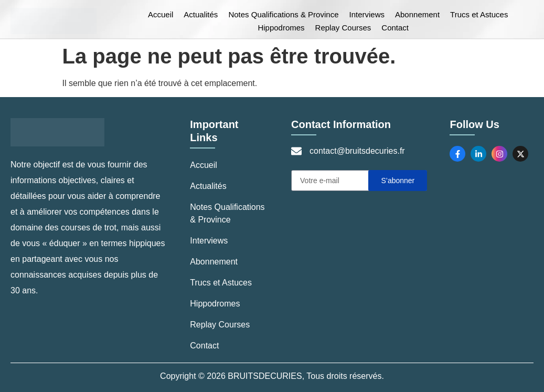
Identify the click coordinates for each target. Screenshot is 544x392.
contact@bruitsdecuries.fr (357, 151)
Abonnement (417, 14)
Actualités (201, 14)
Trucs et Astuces (479, 14)
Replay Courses (343, 28)
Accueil (161, 14)
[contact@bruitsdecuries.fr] (296, 151)
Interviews (367, 14)
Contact (395, 28)
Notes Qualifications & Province (283, 14)
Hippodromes (281, 28)
